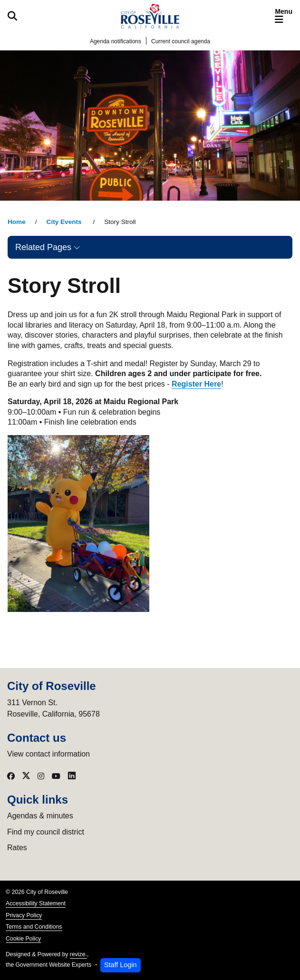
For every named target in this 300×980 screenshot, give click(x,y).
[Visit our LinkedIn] (72, 776)
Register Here (196, 384)
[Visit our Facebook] (11, 776)
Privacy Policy (24, 915)
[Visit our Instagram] (41, 776)
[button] (150, 247)
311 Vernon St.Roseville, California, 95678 (53, 708)
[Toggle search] (12, 16)
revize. (78, 954)
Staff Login (121, 965)
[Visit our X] (26, 776)
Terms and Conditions (34, 927)
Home (17, 222)
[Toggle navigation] (284, 16)
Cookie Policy (23, 939)
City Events (65, 222)
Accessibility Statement (36, 903)
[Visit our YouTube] (56, 776)
